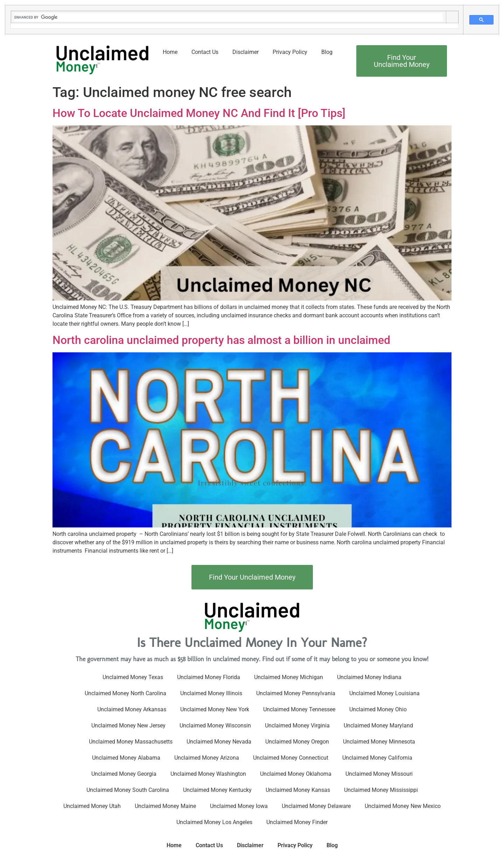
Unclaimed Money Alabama (126, 758)
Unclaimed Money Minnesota (379, 742)
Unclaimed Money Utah (92, 806)
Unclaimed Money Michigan (289, 677)
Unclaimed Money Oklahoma (296, 774)
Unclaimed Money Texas (133, 677)
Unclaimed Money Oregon (297, 742)
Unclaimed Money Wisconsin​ (215, 725)
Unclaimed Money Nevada (219, 742)
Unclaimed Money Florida (209, 677)
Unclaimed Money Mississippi (381, 790)
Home (170, 52)
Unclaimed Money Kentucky (217, 790)
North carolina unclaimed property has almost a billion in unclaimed (221, 340)
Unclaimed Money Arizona (207, 758)
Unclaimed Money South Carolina (128, 790)
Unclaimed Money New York (215, 709)
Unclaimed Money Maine (165, 806)
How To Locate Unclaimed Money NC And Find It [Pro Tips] (199, 113)
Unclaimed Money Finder (297, 822)
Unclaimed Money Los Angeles (214, 822)
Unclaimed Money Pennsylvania (296, 693)
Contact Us (205, 52)
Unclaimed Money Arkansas (132, 709)
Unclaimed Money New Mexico (403, 806)
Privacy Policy (290, 52)
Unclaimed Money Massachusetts (131, 742)
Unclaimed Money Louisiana (384, 693)
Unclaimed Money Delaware (316, 806)
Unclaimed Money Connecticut (291, 758)
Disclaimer (246, 52)
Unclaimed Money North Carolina (125, 693)
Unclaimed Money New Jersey (128, 725)
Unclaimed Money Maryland (378, 725)
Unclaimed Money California (377, 758)
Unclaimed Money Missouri (379, 774)
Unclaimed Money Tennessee (299, 709)
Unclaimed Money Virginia (297, 725)
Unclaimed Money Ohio (378, 709)
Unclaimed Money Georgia (124, 774)
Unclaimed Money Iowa (239, 806)
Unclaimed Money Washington (208, 774)
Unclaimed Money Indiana (369, 677)
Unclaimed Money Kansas (298, 790)
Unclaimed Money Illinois (211, 693)
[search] (229, 17)
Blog (327, 52)
